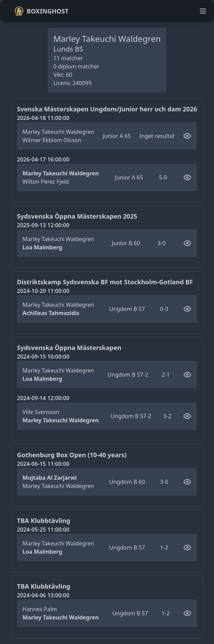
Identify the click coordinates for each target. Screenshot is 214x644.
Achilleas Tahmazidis (51, 313)
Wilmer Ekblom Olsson (52, 140)
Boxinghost (41, 11)
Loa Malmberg (42, 247)
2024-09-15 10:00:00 (43, 357)
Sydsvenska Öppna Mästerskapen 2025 (77, 216)
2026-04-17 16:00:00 (43, 159)
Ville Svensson (41, 412)
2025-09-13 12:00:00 (43, 225)
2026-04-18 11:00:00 (43, 118)
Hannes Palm (40, 609)
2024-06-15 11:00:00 (43, 464)
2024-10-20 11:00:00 (43, 291)
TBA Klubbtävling (44, 521)
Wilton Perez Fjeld (46, 182)
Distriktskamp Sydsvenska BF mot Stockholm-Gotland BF (105, 282)
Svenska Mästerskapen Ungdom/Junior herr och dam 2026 (107, 109)
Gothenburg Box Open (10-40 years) (72, 455)
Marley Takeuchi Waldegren (58, 132)
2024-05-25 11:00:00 (43, 530)
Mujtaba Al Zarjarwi (50, 478)
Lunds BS (68, 49)
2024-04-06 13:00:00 (43, 595)
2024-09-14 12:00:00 (43, 398)
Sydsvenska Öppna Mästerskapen (69, 348)
